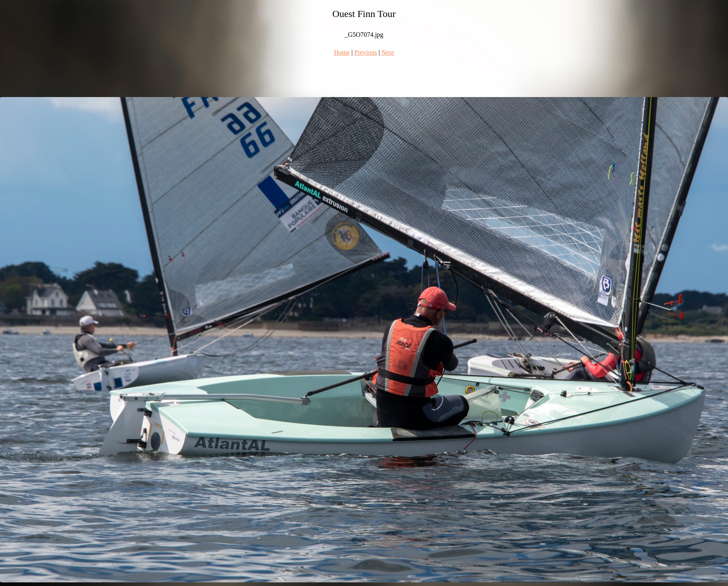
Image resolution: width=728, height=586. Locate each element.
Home (342, 52)
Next (388, 52)
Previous (366, 52)
